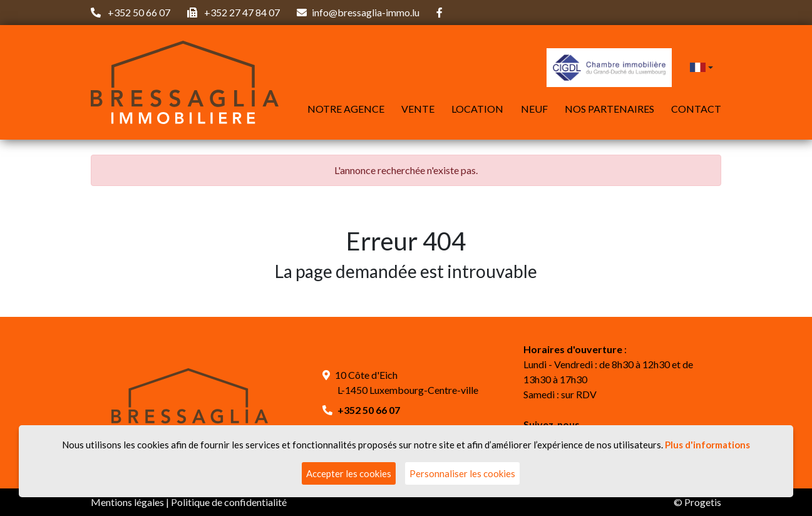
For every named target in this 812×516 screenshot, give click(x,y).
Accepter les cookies (349, 473)
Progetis (703, 502)
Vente (418, 109)
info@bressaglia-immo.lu (366, 12)
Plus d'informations (707, 445)
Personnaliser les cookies (462, 473)
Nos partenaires (609, 109)
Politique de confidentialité (229, 502)
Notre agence (346, 109)
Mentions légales (127, 502)
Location (477, 109)
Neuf (534, 109)
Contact (696, 109)
